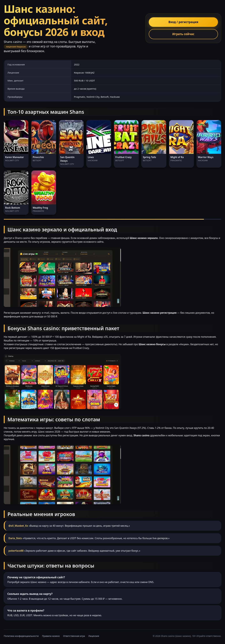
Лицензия (94, 636)
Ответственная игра (74, 636)
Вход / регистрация (183, 22)
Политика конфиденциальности (21, 636)
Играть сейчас (183, 34)
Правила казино (51, 636)
